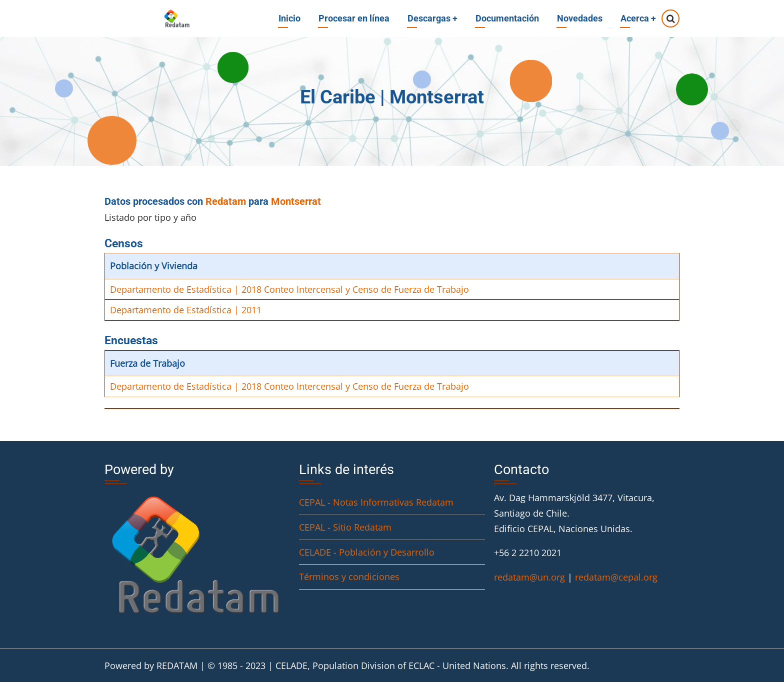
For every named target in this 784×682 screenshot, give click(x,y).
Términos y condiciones (349, 577)
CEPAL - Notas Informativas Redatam (376, 502)
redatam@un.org (529, 577)
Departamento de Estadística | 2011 (186, 310)
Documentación (507, 18)
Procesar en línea (354, 18)
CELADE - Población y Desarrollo (367, 552)
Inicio (289, 18)
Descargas (432, 18)
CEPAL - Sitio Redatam (345, 527)
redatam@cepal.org (616, 577)
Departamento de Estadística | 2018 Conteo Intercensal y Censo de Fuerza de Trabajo (289, 289)
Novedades (580, 18)
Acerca (638, 18)
